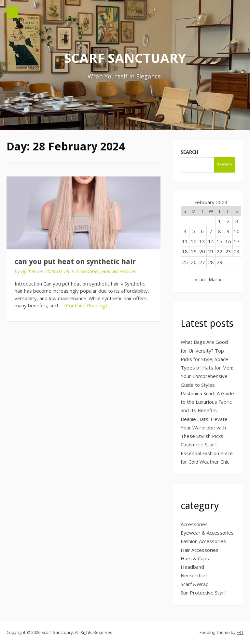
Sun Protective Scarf (203, 593)
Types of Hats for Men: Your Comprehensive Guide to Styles (207, 376)
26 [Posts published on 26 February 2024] (194, 262)
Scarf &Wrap (195, 584)
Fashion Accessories (203, 541)
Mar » (215, 279)
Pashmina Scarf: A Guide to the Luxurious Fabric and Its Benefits (207, 402)
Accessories (88, 271)
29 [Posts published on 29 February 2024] (219, 262)
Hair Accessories (119, 271)
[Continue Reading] (86, 305)
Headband (192, 567)
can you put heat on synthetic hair (75, 262)
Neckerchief (194, 575)
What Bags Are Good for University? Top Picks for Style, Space (204, 350)
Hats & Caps (195, 558)
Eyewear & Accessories (207, 533)
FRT (240, 632)
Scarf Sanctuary (125, 58)
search (189, 152)
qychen (29, 271)
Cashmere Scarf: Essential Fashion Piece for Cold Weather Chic (207, 453)
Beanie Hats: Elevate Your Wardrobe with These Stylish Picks (204, 428)
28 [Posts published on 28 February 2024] (211, 262)
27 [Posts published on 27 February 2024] (202, 262)
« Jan (200, 279)
